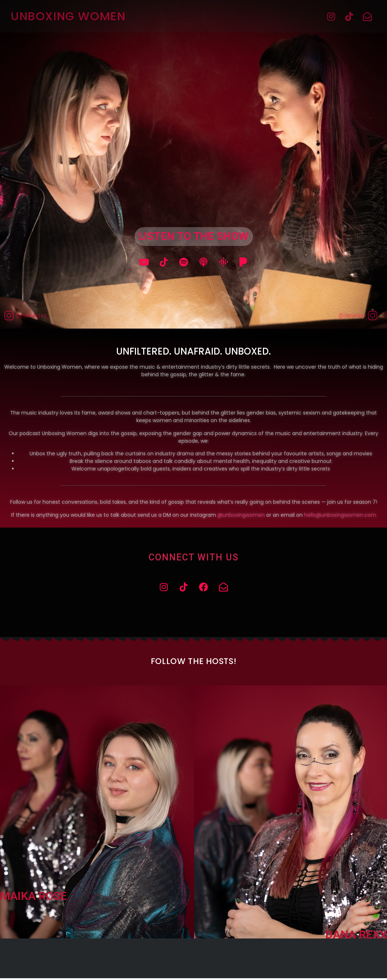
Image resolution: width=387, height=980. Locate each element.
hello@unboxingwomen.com (340, 516)
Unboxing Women (68, 16)
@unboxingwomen (241, 516)
